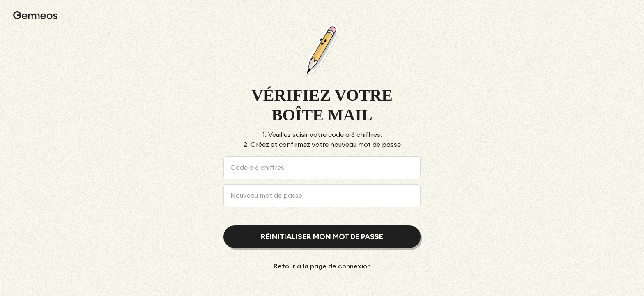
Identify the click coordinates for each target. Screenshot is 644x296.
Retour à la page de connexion (322, 266)
